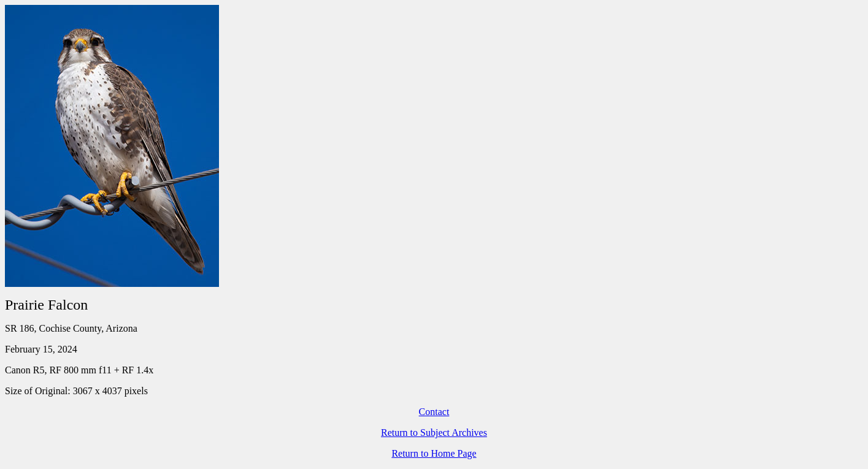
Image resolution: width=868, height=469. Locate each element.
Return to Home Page (434, 453)
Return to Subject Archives (434, 433)
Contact (434, 412)
